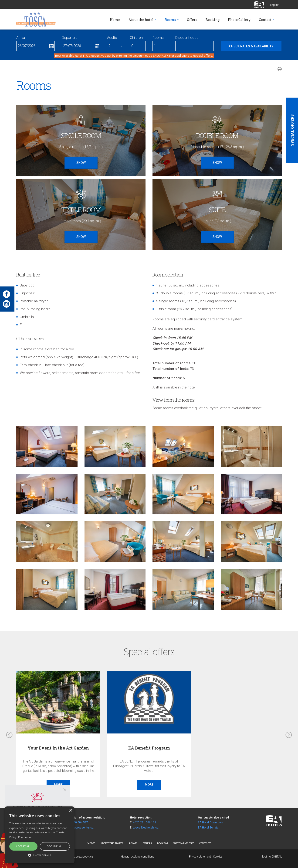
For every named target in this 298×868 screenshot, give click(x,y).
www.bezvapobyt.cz (81, 857)
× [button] (70, 810)
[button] (40, 855)
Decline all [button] (55, 846)
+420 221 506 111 (145, 822)
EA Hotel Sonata (208, 828)
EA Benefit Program (149, 748)
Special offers (292, 130)
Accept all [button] (23, 846)
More (149, 784)
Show (81, 163)
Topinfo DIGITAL (272, 857)
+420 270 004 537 (76, 822)
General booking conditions (138, 857)
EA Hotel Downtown (210, 822)
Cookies (218, 857)
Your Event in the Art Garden (58, 748)
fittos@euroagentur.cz (79, 828)
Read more (25, 837)
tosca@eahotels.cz (146, 828)
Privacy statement (200, 857)
